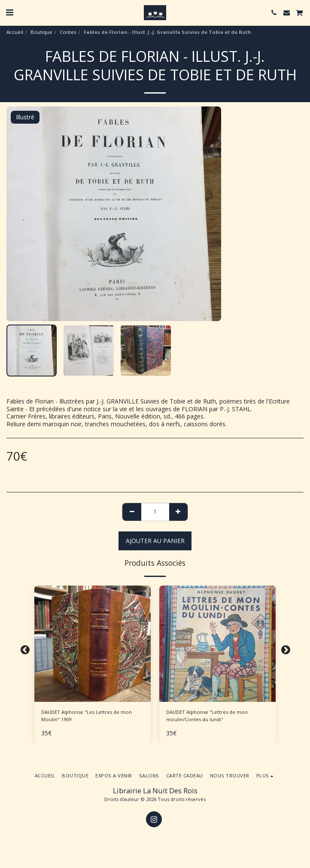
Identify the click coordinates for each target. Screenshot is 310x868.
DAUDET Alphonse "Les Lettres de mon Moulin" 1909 (87, 716)
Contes (68, 32)
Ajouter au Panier (155, 541)
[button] (9, 12)
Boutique (41, 32)
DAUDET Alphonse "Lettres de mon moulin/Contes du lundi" (207, 716)
